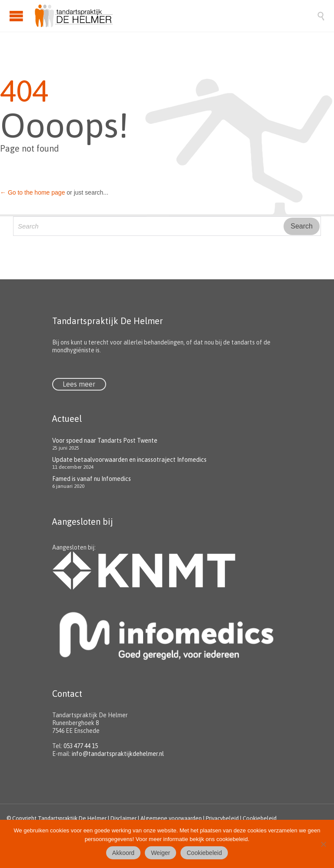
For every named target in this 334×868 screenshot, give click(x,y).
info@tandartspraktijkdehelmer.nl (118, 754)
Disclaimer (124, 818)
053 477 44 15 (81, 746)
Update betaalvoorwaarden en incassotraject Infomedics (129, 460)
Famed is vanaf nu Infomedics (92, 479)
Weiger (160, 853)
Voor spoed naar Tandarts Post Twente (105, 441)
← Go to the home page (32, 192)
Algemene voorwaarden (171, 818)
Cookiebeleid (260, 818)
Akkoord (123, 853)
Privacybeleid (222, 818)
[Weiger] (323, 844)
